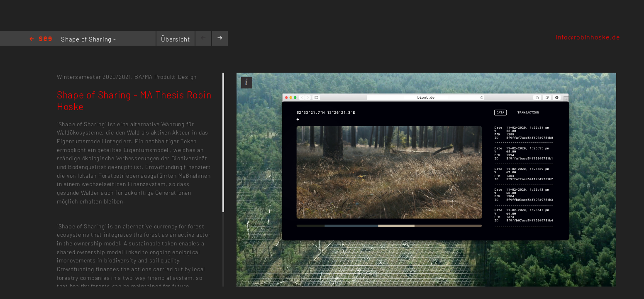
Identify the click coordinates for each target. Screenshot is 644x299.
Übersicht (176, 39)
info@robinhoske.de (588, 37)
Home (41, 39)
